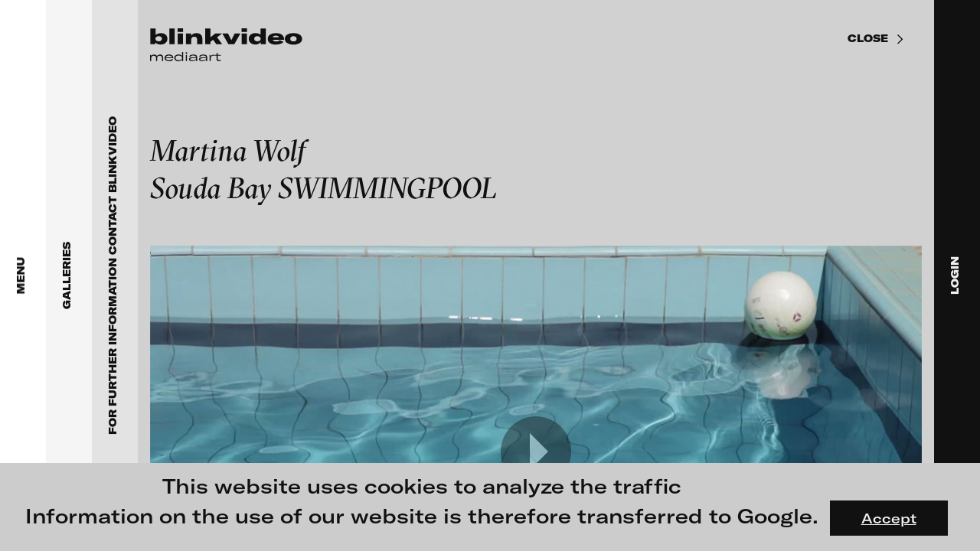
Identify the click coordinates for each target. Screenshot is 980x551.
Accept (889, 518)
